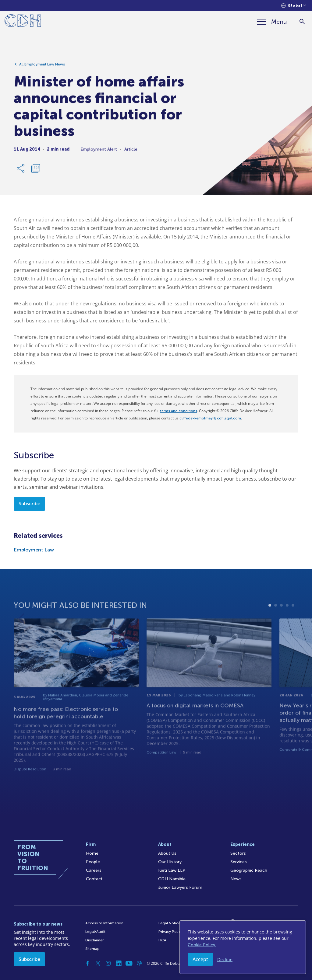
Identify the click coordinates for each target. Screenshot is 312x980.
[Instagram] (108, 963)
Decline (225, 959)
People (93, 862)
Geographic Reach (249, 870)
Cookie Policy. (202, 945)
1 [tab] (270, 623)
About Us (167, 853)
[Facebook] (87, 963)
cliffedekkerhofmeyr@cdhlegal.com (210, 418)
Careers (94, 870)
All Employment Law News (42, 67)
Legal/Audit (95, 932)
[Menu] (272, 22)
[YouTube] (129, 963)
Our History (170, 862)
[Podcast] (139, 963)
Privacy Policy (170, 932)
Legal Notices (170, 923)
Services (239, 862)
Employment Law (34, 550)
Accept (200, 959)
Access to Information (104, 923)
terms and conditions (179, 411)
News (236, 879)
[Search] (302, 22)
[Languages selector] (294, 6)
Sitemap (92, 949)
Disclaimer (94, 940)
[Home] (23, 22)
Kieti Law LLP (172, 870)
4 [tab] (287, 623)
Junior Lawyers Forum (180, 887)
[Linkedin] (119, 963)
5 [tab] (293, 623)
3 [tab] (281, 623)
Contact (94, 879)
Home (92, 853)
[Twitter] (98, 963)
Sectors (238, 853)
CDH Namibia (172, 879)
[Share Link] (21, 171)
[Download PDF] (36, 171)
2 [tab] (276, 623)
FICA (162, 940)
